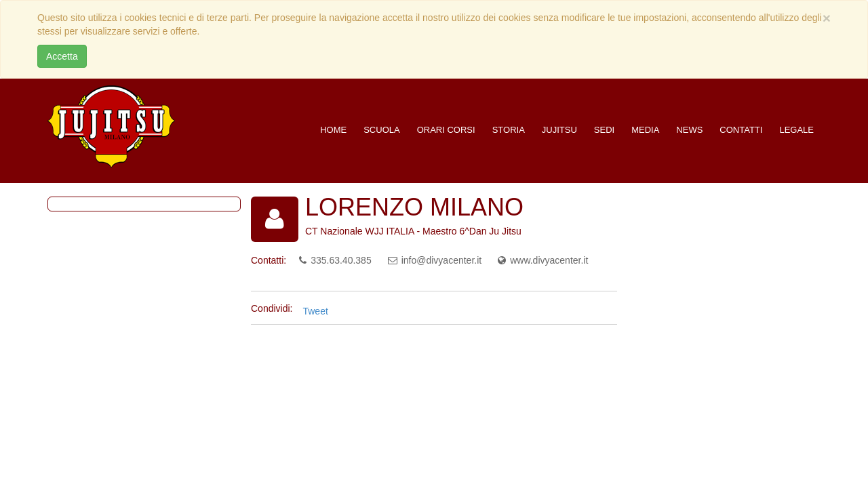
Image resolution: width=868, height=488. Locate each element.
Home (333, 130)
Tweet (315, 311)
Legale (796, 130)
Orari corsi (446, 130)
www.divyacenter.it (549, 260)
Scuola (381, 130)
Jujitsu (559, 130)
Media (645, 130)
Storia (509, 130)
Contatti (741, 130)
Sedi (604, 130)
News (689, 130)
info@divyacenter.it (442, 260)
